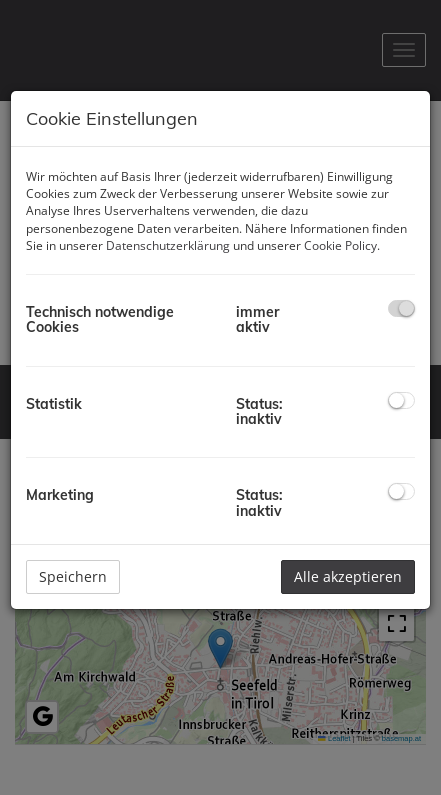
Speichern (73, 576)
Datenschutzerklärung (168, 245)
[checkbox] (401, 308)
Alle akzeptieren (348, 576)
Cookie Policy (340, 245)
